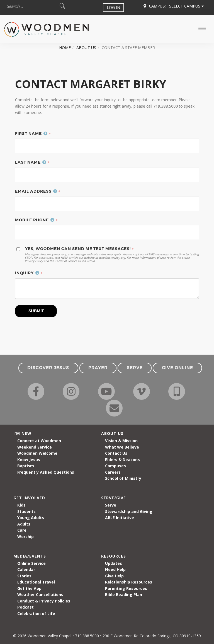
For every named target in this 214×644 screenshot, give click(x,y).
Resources (114, 556)
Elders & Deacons (122, 460)
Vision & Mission (121, 441)
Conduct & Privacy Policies (44, 601)
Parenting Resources (126, 588)
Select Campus (187, 6)
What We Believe (122, 447)
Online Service (31, 563)
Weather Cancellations (40, 595)
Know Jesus (29, 460)
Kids (21, 505)
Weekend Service (35, 447)
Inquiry (27, 273)
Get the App (29, 588)
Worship (25, 537)
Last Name (31, 162)
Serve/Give (114, 498)
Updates (114, 563)
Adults (24, 524)
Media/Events (30, 556)
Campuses (115, 466)
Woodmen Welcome (37, 453)
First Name (31, 134)
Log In (113, 7)
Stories (24, 576)
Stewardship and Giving (129, 511)
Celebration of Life (36, 613)
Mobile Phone (35, 220)
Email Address (36, 191)
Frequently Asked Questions (46, 472)
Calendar (26, 569)
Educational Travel (36, 582)
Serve (111, 505)
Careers (113, 472)
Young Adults (31, 518)
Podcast (25, 607)
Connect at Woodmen (39, 441)
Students (26, 511)
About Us (86, 48)
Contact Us (116, 453)
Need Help (115, 569)
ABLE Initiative (120, 518)
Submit (36, 311)
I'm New (22, 433)
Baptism (26, 466)
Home (65, 48)
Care (22, 530)
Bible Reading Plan (124, 595)
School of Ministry (123, 478)
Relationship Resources (129, 582)
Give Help (114, 576)
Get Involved (29, 498)
